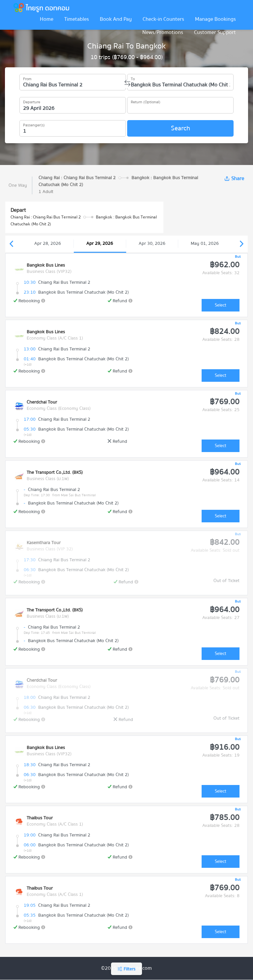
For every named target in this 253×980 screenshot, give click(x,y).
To (133, 78)
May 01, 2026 (205, 244)
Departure (32, 101)
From (27, 78)
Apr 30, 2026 (152, 244)
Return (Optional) (146, 101)
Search (181, 128)
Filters (126, 969)
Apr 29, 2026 (100, 244)
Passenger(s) (34, 124)
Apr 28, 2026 (48, 244)
